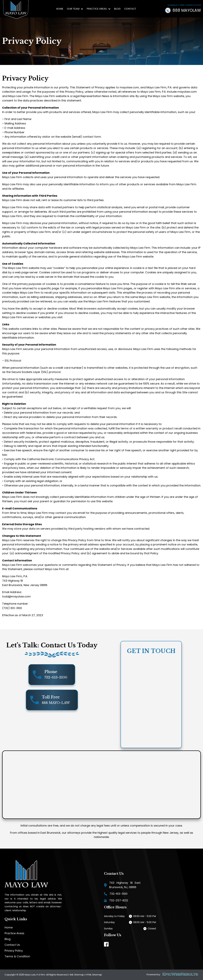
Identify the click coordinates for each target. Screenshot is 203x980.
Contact (130, 9)
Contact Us (12, 945)
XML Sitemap (77, 975)
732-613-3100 (118, 894)
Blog (117, 9)
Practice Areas (99, 9)
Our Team (75, 9)
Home (60, 9)
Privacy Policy (14, 951)
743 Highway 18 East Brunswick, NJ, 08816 (125, 885)
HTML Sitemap (94, 975)
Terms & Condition (17, 956)
